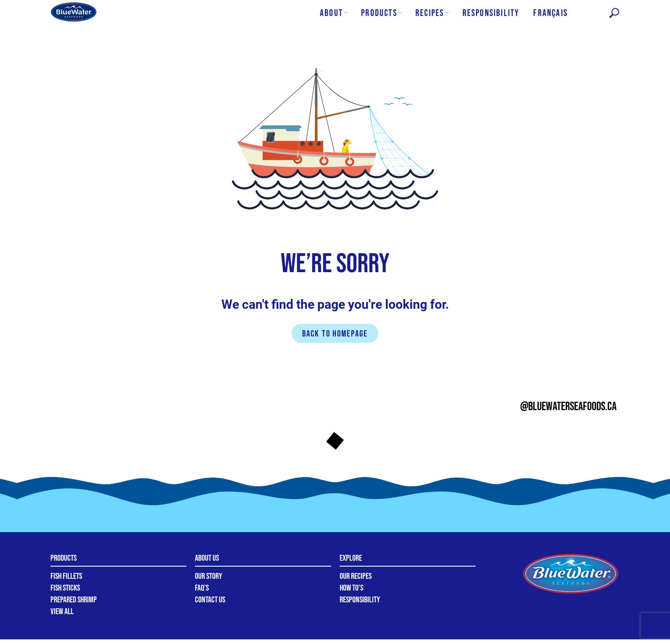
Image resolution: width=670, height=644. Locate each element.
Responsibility (360, 600)
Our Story (209, 576)
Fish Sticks (65, 588)
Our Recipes (356, 576)
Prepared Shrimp (74, 600)
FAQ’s (202, 588)
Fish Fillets (66, 576)
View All (62, 612)
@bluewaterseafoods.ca (568, 407)
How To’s (351, 588)
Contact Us (210, 600)
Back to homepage (335, 334)
